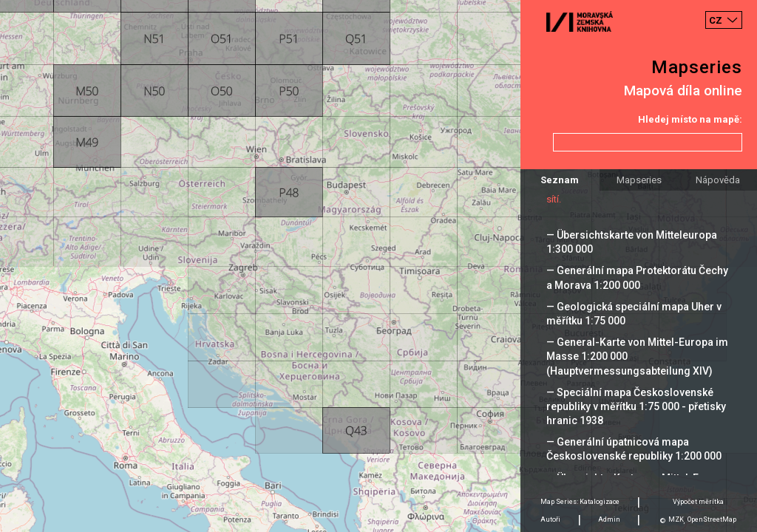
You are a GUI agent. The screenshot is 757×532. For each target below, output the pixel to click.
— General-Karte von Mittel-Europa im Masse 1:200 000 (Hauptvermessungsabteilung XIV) (637, 356)
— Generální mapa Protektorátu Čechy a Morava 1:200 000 (637, 277)
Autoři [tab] (550, 519)
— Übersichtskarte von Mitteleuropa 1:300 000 (632, 242)
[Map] (378, 266)
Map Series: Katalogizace (580, 502)
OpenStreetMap (712, 519)
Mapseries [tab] (639, 180)
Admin (609, 519)
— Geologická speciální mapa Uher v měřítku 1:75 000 (634, 314)
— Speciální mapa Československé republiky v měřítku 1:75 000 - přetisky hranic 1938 (636, 406)
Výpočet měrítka (698, 502)
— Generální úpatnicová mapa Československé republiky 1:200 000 (634, 449)
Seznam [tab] (560, 180)
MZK (676, 519)
